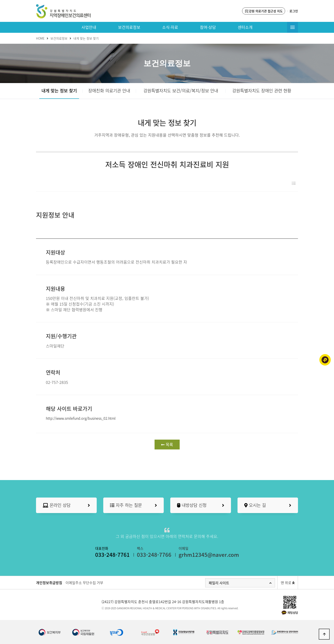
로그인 (294, 11)
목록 (167, 445)
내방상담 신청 (201, 505)
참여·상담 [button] (208, 27)
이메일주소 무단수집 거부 (84, 583)
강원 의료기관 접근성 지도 (264, 11)
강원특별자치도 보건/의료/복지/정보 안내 (181, 91)
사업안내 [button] (89, 27)
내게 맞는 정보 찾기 (59, 91)
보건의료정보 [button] (129, 27)
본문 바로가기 (0, 0)
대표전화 (112, 552)
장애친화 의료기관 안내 (109, 91)
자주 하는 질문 (134, 505)
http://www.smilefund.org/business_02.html (81, 418)
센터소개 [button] (245, 27)
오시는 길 (268, 505)
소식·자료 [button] (170, 27)
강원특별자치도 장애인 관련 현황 (262, 91)
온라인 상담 (66, 505)
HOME (40, 38)
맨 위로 (288, 583)
